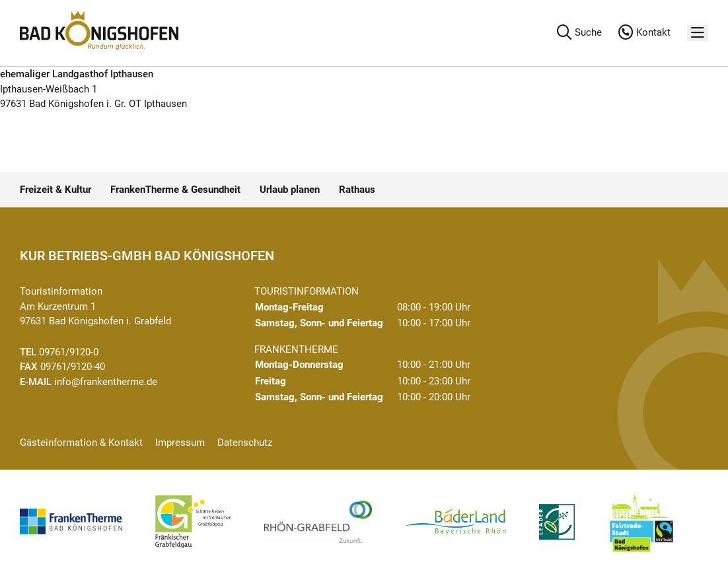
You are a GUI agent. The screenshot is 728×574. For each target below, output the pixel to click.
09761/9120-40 (73, 367)
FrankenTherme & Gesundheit (175, 190)
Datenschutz (245, 443)
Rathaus (357, 190)
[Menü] (698, 33)
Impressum (180, 443)
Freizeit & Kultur (55, 190)
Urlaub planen (290, 190)
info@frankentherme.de (106, 382)
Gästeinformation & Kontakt (81, 443)
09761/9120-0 (69, 352)
